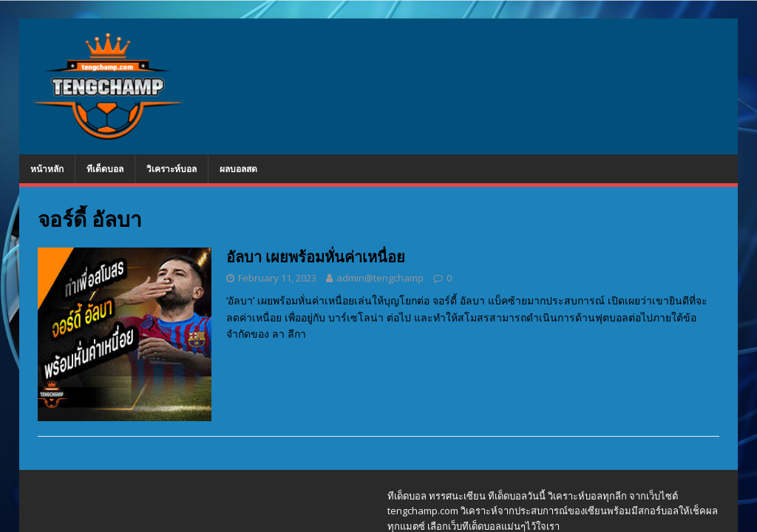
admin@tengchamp (380, 278)
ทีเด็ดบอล (105, 169)
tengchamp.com (423, 511)
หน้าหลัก (47, 169)
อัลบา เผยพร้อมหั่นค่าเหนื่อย (316, 257)
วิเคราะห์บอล (172, 169)
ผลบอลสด (238, 169)
